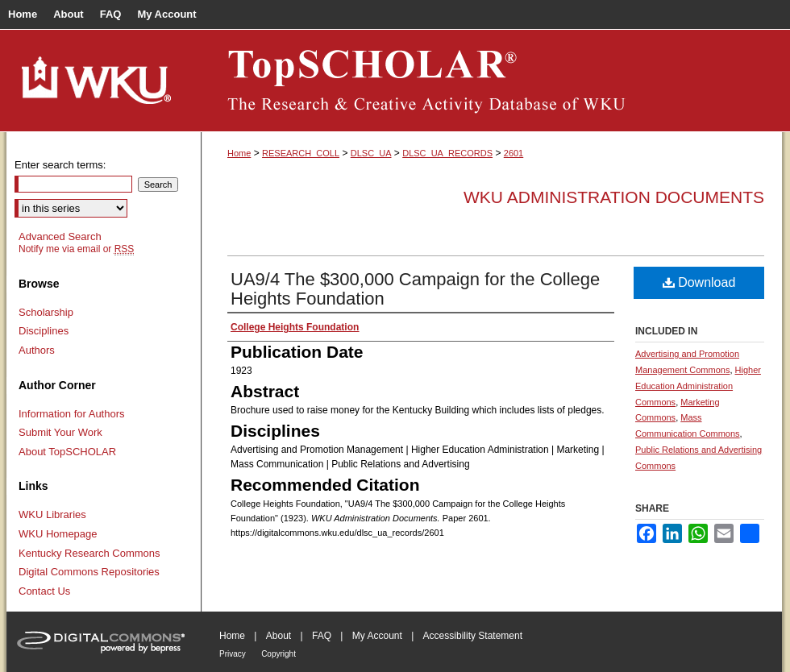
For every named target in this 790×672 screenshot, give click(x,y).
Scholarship (46, 312)
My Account (377, 636)
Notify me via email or (76, 249)
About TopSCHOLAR (67, 452)
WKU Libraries (52, 514)
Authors (37, 350)
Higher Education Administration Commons (698, 386)
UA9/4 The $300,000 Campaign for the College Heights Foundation (415, 289)
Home (239, 153)
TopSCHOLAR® (492, 81)
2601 (513, 153)
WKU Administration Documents (614, 197)
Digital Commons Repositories (89, 572)
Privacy (233, 654)
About (279, 636)
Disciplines (44, 331)
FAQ (322, 636)
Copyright (279, 654)
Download (699, 282)
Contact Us (44, 591)
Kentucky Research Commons (89, 553)
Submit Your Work (60, 432)
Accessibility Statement (473, 636)
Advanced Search (60, 236)
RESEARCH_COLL (301, 153)
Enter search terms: (60, 165)
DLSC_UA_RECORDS (447, 153)
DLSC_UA (371, 153)
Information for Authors (72, 414)
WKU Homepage (58, 534)
